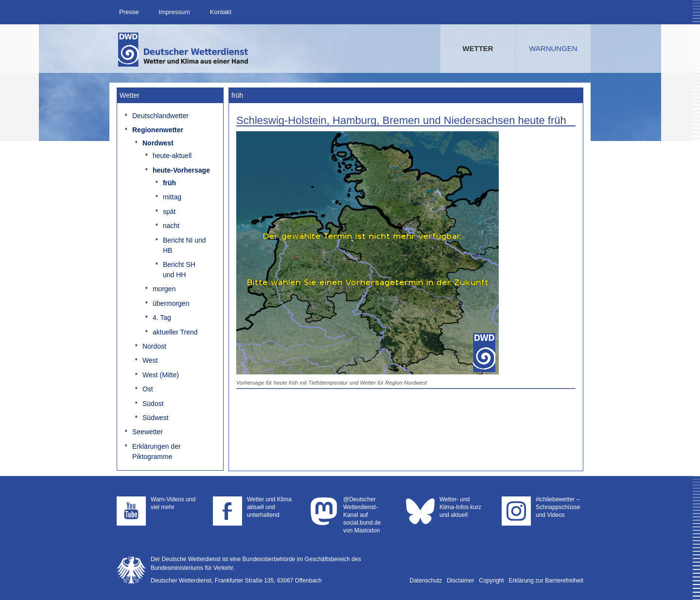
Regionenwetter (158, 130)
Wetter (478, 48)
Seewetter (148, 432)
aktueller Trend (175, 332)
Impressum (174, 12)
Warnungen (553, 48)
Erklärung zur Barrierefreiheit (546, 581)
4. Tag (162, 318)
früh (169, 183)
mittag (172, 197)
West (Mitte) (161, 375)
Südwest (156, 418)
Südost (153, 404)
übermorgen (171, 303)
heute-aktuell (172, 156)
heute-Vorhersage (181, 170)
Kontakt (221, 12)
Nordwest (158, 143)
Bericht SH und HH (179, 270)
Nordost (154, 346)
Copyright (491, 581)
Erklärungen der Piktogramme (157, 451)
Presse (129, 12)
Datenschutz (426, 581)
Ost (148, 389)
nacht (171, 226)
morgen (164, 289)
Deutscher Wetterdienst (184, 50)
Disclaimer (460, 581)
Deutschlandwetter (160, 116)
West (150, 360)
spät (169, 212)
